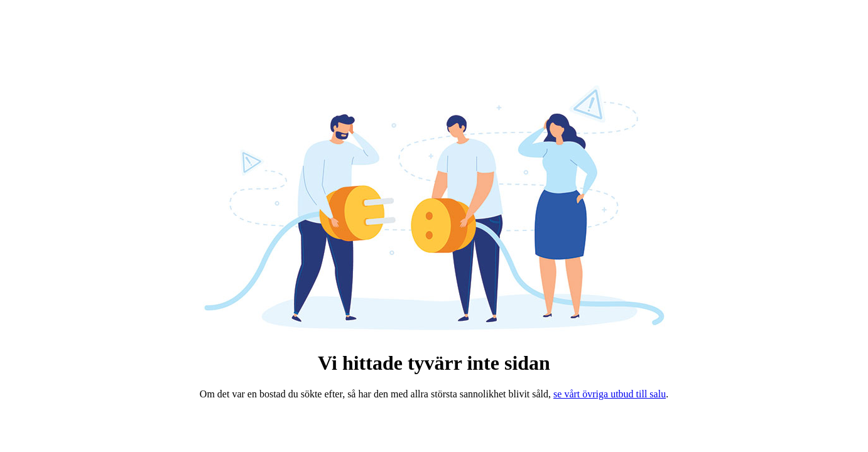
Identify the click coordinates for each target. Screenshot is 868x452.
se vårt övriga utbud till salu (610, 394)
